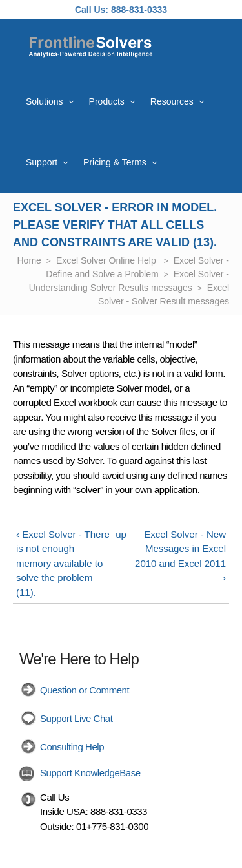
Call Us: (92, 10)
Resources (172, 101)
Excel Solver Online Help (107, 260)
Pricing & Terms (115, 162)
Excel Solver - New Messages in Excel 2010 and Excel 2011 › (180, 556)
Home (29, 260)
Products (107, 101)
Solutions (45, 101)
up (121, 534)
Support (42, 162)
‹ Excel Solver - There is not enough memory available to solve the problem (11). (63, 563)
